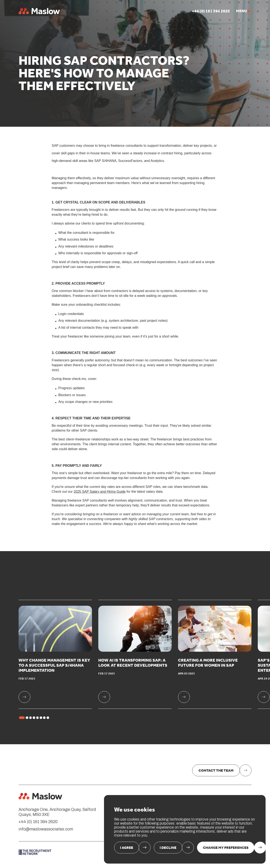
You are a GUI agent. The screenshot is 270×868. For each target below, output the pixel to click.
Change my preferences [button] (226, 848)
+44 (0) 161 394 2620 (38, 822)
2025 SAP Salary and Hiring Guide (100, 492)
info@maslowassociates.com (46, 829)
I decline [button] (168, 848)
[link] (55, 654)
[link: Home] (40, 796)
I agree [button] (127, 848)
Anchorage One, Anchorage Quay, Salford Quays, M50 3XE (57, 812)
